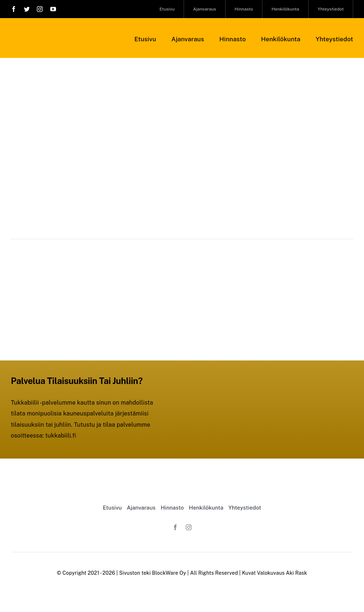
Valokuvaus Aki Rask (282, 573)
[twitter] (27, 9)
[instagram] (40, 9)
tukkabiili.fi (61, 436)
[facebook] (14, 9)
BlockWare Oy (169, 573)
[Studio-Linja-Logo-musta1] (53, 32)
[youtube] (53, 9)
